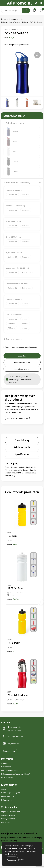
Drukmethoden (7, 777)
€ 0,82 (13, 544)
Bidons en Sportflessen (11, 22)
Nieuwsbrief (6, 767)
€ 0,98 (13, 599)
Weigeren (22, 859)
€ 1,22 (13, 651)
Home (4, 19)
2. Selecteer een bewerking (17, 182)
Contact (4, 789)
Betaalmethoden (8, 796)
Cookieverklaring (8, 815)
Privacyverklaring (8, 819)
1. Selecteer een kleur (14, 123)
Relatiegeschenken (16, 19)
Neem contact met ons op (17, 418)
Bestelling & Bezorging (11, 793)
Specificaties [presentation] (22, 454)
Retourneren (6, 800)
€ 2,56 (13, 704)
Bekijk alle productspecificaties (17, 44)
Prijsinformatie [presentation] (22, 447)
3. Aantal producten (13, 339)
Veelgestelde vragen (9, 770)
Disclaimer (5, 822)
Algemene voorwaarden (11, 812)
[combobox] (12, 10)
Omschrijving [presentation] (22, 440)
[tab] (22, 440)
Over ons (5, 763)
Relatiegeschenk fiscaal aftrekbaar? (15, 774)
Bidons (25, 22)
